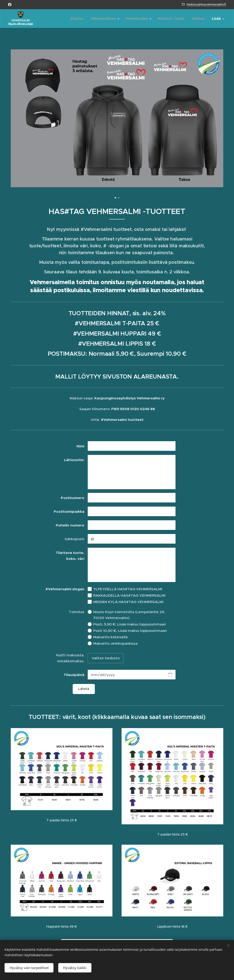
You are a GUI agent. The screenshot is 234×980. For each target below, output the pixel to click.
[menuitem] (78, 19)
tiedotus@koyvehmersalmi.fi (206, 4)
